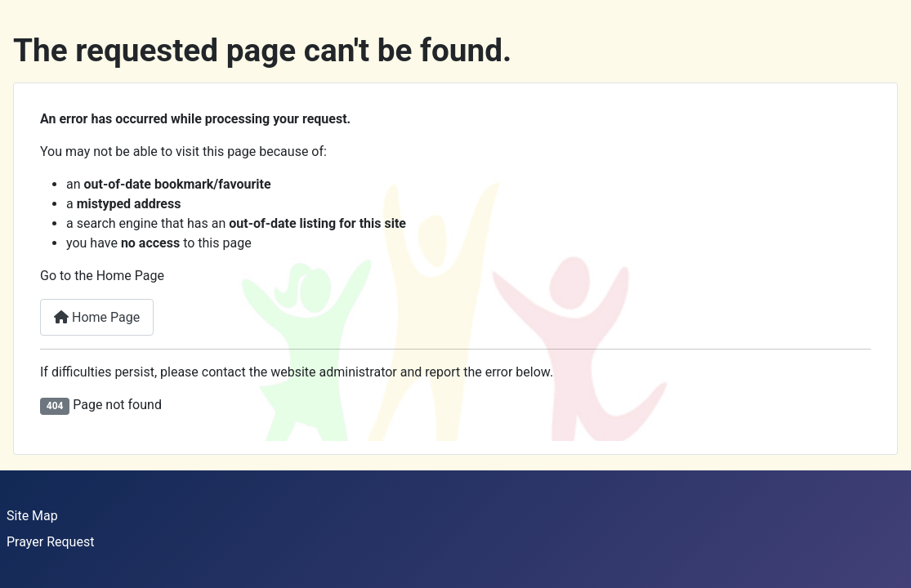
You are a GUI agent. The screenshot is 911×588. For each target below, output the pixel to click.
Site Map (32, 516)
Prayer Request (50, 542)
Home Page (97, 317)
